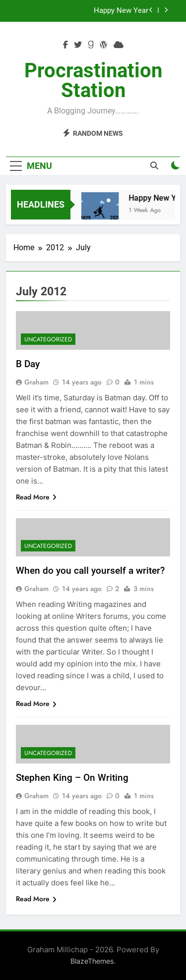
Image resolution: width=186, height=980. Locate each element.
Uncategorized (48, 339)
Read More (36, 497)
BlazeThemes (92, 961)
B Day (28, 364)
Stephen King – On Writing (72, 778)
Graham (36, 382)
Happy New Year (121, 11)
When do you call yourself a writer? (90, 571)
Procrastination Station (93, 81)
